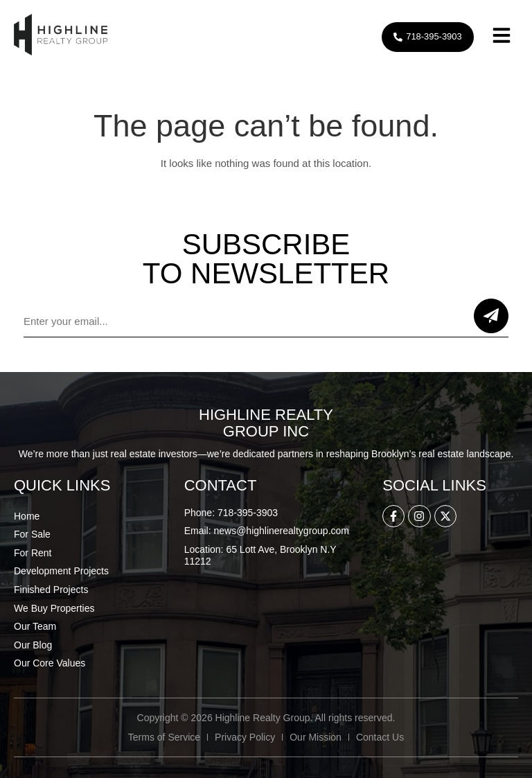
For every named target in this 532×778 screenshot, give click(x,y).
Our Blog (33, 645)
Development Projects (61, 571)
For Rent (33, 553)
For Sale (32, 534)
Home (27, 516)
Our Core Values (50, 663)
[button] (502, 37)
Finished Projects (51, 590)
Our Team (35, 626)
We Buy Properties (54, 608)
